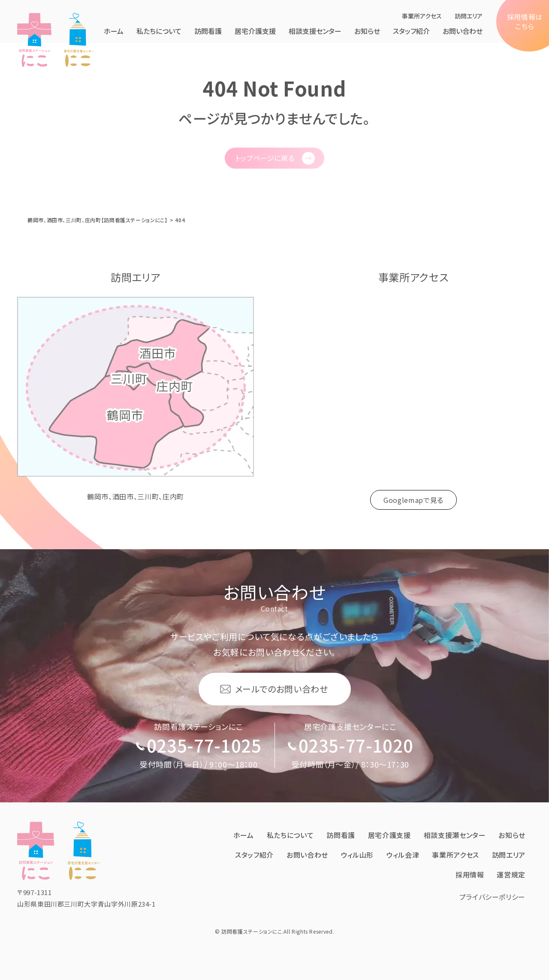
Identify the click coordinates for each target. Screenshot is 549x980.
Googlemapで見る (413, 500)
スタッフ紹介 (411, 31)
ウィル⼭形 (357, 855)
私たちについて (159, 31)
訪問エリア (469, 16)
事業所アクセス (422, 16)
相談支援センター (315, 31)
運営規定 (511, 874)
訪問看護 (208, 31)
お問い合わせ (463, 31)
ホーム (114, 31)
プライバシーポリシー (492, 897)
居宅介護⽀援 (255, 31)
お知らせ (367, 31)
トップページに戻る (265, 158)
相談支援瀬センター (455, 835)
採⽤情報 (470, 874)
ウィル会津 (403, 855)
